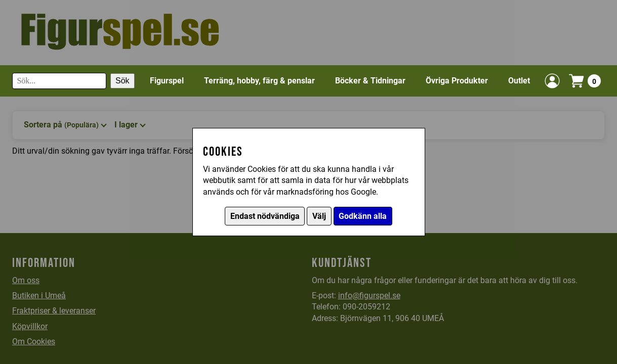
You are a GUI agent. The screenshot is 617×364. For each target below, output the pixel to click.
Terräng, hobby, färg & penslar (259, 81)
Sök (122, 81)
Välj (319, 216)
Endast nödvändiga (265, 216)
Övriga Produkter (457, 81)
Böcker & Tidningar (370, 81)
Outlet (519, 81)
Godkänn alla (363, 216)
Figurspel (167, 81)
